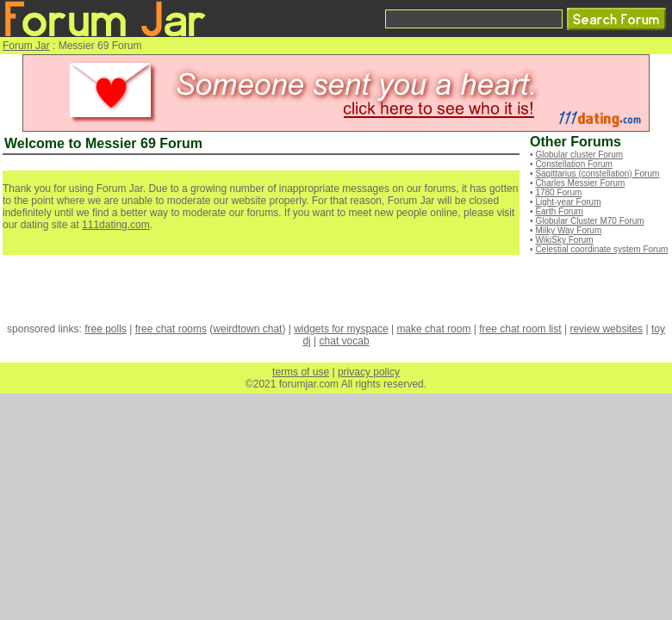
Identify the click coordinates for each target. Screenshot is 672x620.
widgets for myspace (341, 329)
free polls (106, 329)
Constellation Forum (573, 164)
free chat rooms (171, 329)
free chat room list (520, 329)
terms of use (301, 372)
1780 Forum (558, 192)
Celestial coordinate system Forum (601, 249)
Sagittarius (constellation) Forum (597, 174)
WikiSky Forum (564, 240)
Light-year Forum (568, 202)
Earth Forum (559, 211)
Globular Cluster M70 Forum (589, 221)
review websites (606, 329)
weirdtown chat (247, 329)
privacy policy (369, 372)
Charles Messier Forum (580, 183)
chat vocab (345, 341)
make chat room (433, 329)
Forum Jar (26, 46)
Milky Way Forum (568, 230)
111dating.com (116, 225)
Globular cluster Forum (579, 155)
